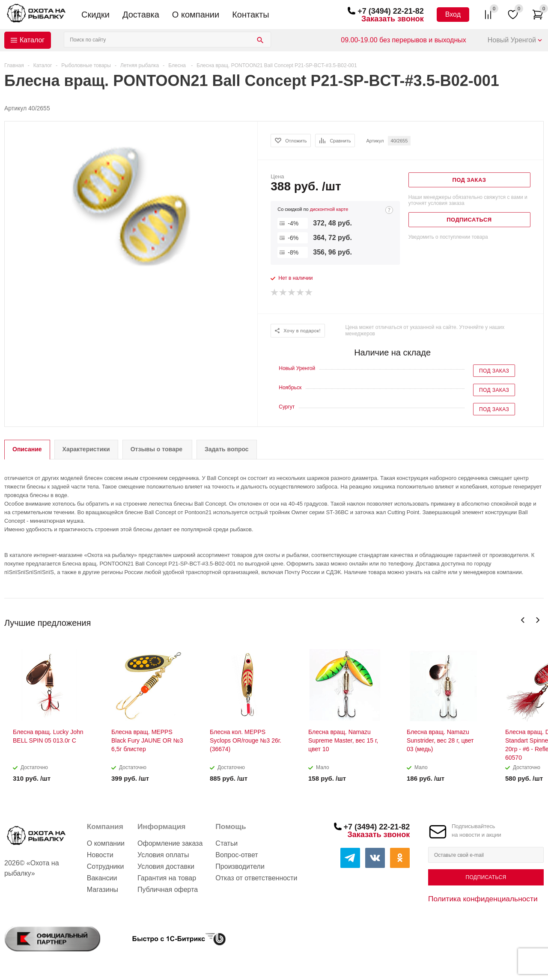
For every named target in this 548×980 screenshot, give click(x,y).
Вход (453, 14)
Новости (100, 855)
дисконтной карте (329, 209)
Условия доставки (166, 866)
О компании (196, 15)
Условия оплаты (163, 855)
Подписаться (486, 877)
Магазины (103, 890)
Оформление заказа (170, 843)
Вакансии (102, 878)
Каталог (32, 40)
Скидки (95, 15)
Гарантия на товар (167, 878)
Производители (240, 866)
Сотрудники (106, 866)
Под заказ (494, 371)
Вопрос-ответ (237, 855)
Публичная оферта (168, 890)
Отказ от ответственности (256, 878)
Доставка (141, 15)
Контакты (250, 15)
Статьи (226, 843)
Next (538, 620)
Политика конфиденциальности (483, 899)
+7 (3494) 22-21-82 (391, 11)
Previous (523, 620)
